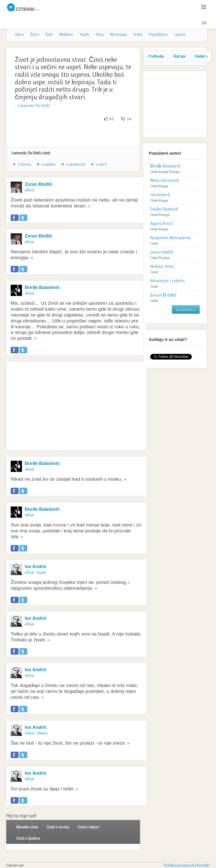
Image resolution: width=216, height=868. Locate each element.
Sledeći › (201, 56)
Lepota (180, 34)
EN (204, 23)
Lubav (19, 34)
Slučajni (179, 56)
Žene (49, 34)
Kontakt (203, 865)
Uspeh (85, 34)
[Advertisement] (76, 134)
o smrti (101, 164)
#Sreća (42, 733)
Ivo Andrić (36, 567)
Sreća (138, 34)
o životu (24, 164)
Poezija (174, 172)
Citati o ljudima (28, 838)
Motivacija (118, 34)
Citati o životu (58, 827)
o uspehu (48, 164)
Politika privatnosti (179, 865)
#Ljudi (41, 573)
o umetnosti (76, 164)
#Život (29, 190)
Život (35, 34)
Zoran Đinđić (39, 184)
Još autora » (186, 309)
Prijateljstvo (158, 34)
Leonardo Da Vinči (34, 105)
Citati (154, 172)
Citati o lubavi (88, 827)
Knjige (164, 172)
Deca (100, 34)
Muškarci (66, 34)
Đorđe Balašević (42, 287)
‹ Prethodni (155, 56)
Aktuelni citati (27, 827)
